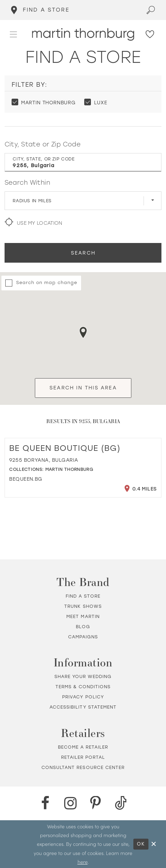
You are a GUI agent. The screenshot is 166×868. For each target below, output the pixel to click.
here (83, 862)
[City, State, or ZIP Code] (83, 162)
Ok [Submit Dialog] (141, 844)
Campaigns (83, 637)
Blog (83, 627)
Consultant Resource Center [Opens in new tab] (83, 767)
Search (83, 253)
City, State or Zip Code (43, 144)
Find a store (83, 596)
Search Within (27, 182)
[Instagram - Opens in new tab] (71, 803)
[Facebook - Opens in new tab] (45, 803)
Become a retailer (83, 747)
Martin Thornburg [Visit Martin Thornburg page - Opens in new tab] (69, 469)
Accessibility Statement (83, 707)
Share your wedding (83, 676)
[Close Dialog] (154, 844)
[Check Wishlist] (150, 35)
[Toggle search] (151, 10)
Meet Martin (83, 616)
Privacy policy (83, 697)
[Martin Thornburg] (83, 34)
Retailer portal (83, 757)
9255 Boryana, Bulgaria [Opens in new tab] (44, 460)
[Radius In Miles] (83, 200)
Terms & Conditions (83, 687)
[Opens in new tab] (26, 479)
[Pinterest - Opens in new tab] (96, 803)
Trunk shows (83, 606)
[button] (14, 35)
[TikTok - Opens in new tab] (121, 803)
